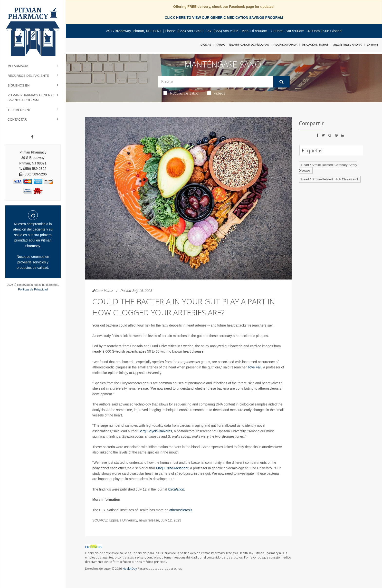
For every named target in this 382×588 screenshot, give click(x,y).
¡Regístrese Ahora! (348, 45)
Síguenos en (19, 85)
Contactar (17, 120)
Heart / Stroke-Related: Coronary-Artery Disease (328, 168)
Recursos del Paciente (28, 76)
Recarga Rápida (286, 45)
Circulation (176, 489)
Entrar (372, 45)
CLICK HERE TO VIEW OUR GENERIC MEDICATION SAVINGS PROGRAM (224, 18)
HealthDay (130, 569)
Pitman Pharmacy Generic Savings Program (31, 98)
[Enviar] (282, 82)
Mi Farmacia (18, 66)
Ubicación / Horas (315, 45)
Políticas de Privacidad (33, 289)
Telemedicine (19, 110)
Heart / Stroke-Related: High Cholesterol (330, 179)
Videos (216, 93)
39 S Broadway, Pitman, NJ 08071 (134, 31)
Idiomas (205, 45)
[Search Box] (216, 82)
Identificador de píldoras (249, 45)
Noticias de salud (181, 93)
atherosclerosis (181, 510)
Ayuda (220, 45)
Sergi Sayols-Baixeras (155, 431)
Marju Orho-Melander (172, 468)
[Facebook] (32, 137)
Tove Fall (254, 367)
